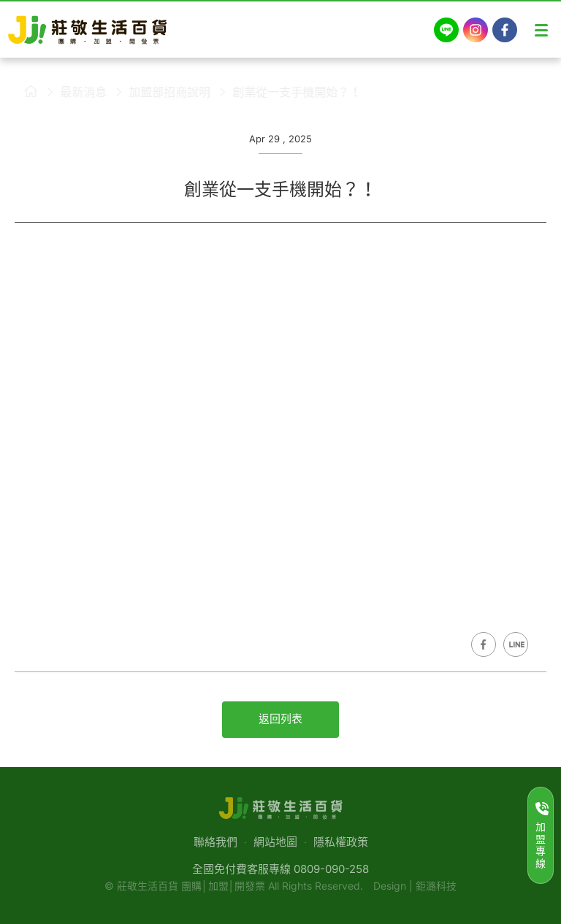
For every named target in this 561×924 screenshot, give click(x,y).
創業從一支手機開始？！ (288, 92)
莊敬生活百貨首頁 (22, 91)
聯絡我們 (215, 842)
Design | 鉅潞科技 (415, 886)
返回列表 (280, 719)
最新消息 (75, 92)
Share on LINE (516, 644)
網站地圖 (275, 842)
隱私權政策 (341, 842)
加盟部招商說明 (161, 92)
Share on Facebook (484, 644)
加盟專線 (542, 836)
